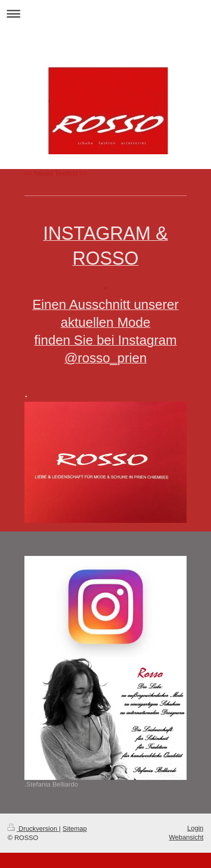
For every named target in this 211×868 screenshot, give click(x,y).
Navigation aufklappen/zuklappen (106, 13)
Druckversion (33, 829)
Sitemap (75, 829)
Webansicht (186, 837)
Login (195, 828)
